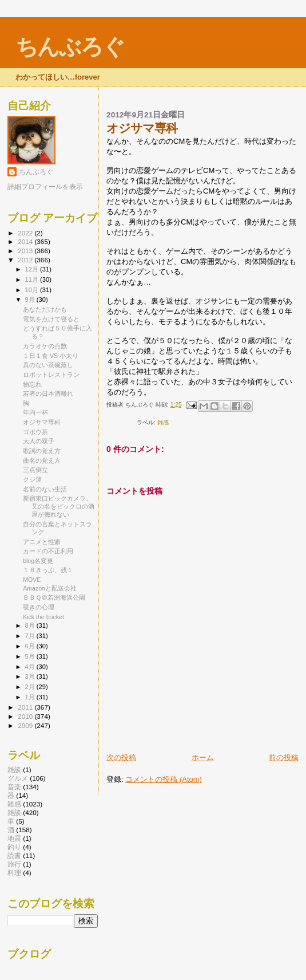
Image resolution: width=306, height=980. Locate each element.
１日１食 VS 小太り (51, 356)
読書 (14, 855)
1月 (31, 697)
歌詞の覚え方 (42, 451)
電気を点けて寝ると (51, 319)
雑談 (14, 812)
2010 (26, 716)
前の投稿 (284, 757)
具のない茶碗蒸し (48, 365)
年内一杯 (35, 412)
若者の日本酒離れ (48, 393)
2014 (26, 241)
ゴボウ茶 (35, 432)
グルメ (18, 778)
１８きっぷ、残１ (48, 570)
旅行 (14, 864)
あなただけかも (45, 309)
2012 (26, 260)
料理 (14, 873)
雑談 (14, 770)
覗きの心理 (39, 607)
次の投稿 (121, 757)
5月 (31, 656)
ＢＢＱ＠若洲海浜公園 (54, 597)
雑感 (163, 422)
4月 (31, 667)
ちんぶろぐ (70, 47)
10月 (33, 290)
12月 (33, 269)
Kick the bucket (43, 617)
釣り (14, 847)
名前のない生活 (45, 489)
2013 (26, 251)
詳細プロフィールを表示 (45, 187)
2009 (26, 725)
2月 (31, 687)
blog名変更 (38, 561)
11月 (33, 280)
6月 (31, 646)
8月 (31, 625)
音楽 (14, 787)
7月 (31, 636)
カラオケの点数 (45, 346)
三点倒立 (35, 470)
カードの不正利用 (48, 551)
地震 (14, 838)
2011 (26, 707)
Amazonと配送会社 (50, 588)
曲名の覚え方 (42, 461)
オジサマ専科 (42, 422)
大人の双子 (39, 441)
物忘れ (32, 384)
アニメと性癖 (42, 542)
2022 (26, 233)
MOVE (32, 580)
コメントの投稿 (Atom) (164, 779)
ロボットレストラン (51, 375)
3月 (31, 676)
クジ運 (32, 479)
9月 (31, 300)
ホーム (203, 757)
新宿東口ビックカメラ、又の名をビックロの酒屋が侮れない (59, 506)
